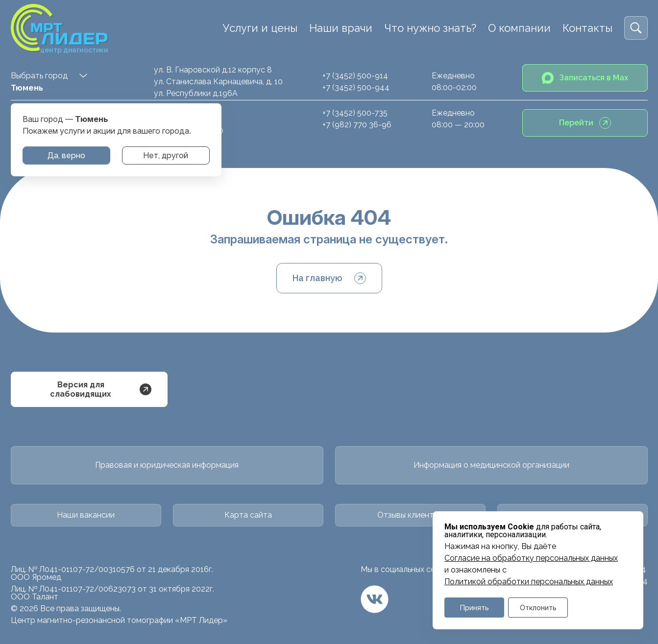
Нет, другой (166, 155)
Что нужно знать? (430, 28)
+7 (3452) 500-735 (355, 113)
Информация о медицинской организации (491, 465)
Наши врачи (341, 28)
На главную (329, 278)
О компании (519, 28)
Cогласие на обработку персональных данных (531, 558)
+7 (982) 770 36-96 (357, 125)
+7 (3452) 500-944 (356, 87)
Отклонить (538, 608)
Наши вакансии (86, 515)
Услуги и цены (260, 28)
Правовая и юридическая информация (167, 465)
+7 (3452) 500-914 (355, 76)
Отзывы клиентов (410, 515)
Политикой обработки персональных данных (529, 582)
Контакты (587, 28)
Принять (475, 608)
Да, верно (66, 155)
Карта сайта (248, 515)
